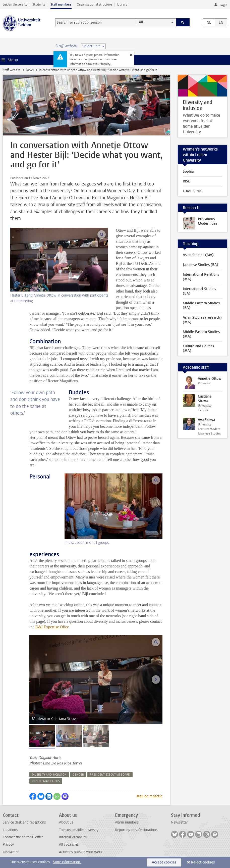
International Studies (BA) (199, 291)
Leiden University (15, 4)
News (30, 70)
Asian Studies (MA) (198, 255)
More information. (67, 862)
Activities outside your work (81, 852)
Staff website (11, 70)
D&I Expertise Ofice (52, 627)
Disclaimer (11, 852)
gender (78, 775)
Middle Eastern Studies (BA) (201, 305)
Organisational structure (94, 4)
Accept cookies (164, 862)
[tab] (42, 736)
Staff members (61, 4)
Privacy (8, 845)
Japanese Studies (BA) (200, 265)
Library (122, 4)
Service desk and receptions (24, 822)
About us (66, 822)
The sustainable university (79, 830)
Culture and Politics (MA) (198, 348)
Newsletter (179, 822)
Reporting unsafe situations (136, 830)
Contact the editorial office (23, 837)
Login (223, 5)
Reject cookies (203, 862)
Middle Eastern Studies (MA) (201, 334)
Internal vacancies (73, 837)
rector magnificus (46, 781)
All (141, 22)
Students (39, 4)
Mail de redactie (149, 796)
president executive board (110, 775)
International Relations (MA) (201, 277)
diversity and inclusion (49, 775)
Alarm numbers (127, 822)
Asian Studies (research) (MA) (202, 320)
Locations (10, 830)
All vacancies (69, 845)
